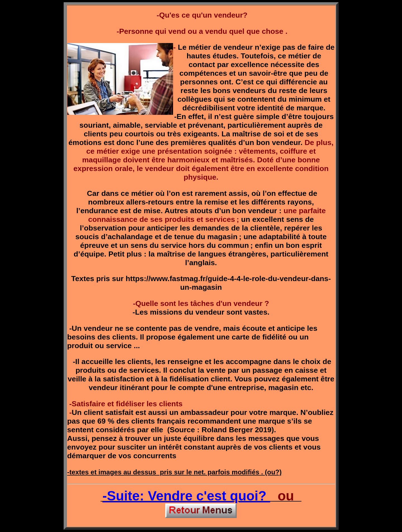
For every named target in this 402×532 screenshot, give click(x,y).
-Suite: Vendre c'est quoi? (186, 496)
